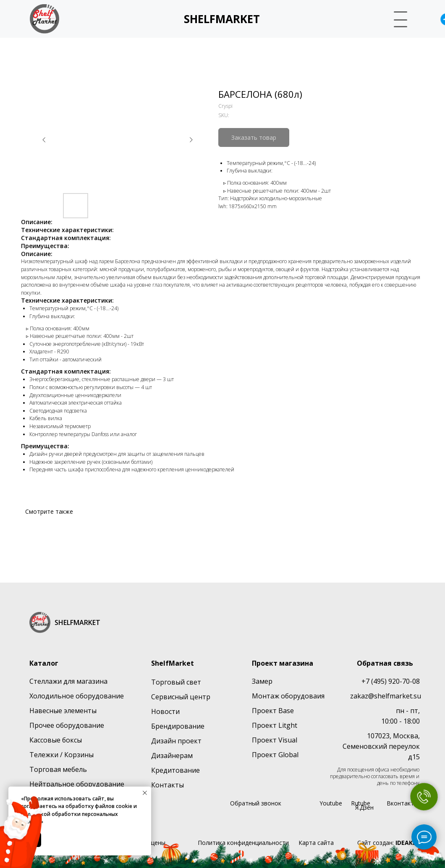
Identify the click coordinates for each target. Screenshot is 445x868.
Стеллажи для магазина (68, 681)
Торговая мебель (58, 769)
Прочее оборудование (67, 725)
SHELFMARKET (222, 19)
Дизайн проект (176, 741)
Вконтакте (402, 803)
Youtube (331, 803)
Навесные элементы (63, 711)
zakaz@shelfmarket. (382, 696)
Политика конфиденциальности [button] (243, 843)
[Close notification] (145, 793)
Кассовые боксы (56, 740)
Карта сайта (316, 843)
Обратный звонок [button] (256, 803)
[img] (44, 19)
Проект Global (275, 755)
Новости (165, 711)
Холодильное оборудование (77, 696)
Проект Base (273, 711)
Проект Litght (275, 725)
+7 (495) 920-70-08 (391, 681)
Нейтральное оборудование (77, 784)
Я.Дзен (364, 807)
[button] (397, 18)
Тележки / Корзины (62, 755)
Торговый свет (176, 682)
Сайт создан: (388, 843)
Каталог (44, 663)
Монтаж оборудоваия (288, 696)
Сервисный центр (181, 697)
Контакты (168, 785)
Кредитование (175, 770)
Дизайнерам (172, 756)
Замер (262, 681)
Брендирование (178, 726)
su (417, 696)
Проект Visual (275, 740)
